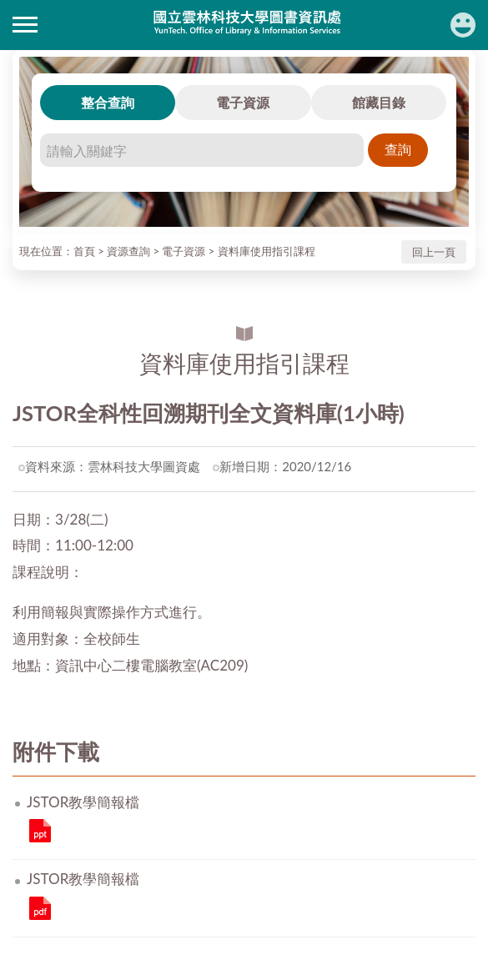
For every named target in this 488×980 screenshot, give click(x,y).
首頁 (84, 251)
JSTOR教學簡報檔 (40, 831)
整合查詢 (108, 102)
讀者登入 (463, 25)
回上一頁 (434, 252)
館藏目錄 (379, 102)
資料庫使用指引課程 (267, 251)
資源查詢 (128, 251)
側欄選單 (25, 25)
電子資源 (243, 102)
